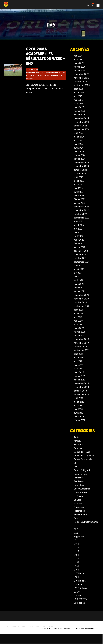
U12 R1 (62, 74)
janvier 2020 (80, 338)
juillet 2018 (79, 405)
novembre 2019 (81, 346)
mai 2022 (78, 235)
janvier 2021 (80, 294)
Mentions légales (62, 639)
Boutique (78, 458)
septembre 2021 (82, 265)
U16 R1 (77, 580)
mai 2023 (78, 191)
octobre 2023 (80, 173)
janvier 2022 (80, 250)
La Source (79, 506)
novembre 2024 (81, 125)
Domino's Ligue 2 (82, 481)
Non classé (79, 517)
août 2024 (79, 136)
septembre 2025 (82, 88)
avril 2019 (78, 371)
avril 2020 (78, 327)
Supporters (79, 547)
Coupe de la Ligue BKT (85, 466)
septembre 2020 (82, 309)
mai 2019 (78, 368)
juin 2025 (78, 99)
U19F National (81, 598)
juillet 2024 (79, 140)
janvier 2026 (80, 73)
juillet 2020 (79, 316)
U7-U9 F (78, 606)
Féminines (79, 492)
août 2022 (79, 224)
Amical (77, 447)
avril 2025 (78, 106)
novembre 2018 (81, 390)
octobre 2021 (80, 261)
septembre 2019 (82, 353)
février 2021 (80, 290)
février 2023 (80, 202)
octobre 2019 (80, 349)
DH (75, 477)
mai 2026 (78, 59)
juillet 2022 (79, 228)
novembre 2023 (81, 169)
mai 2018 (78, 412)
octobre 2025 (80, 84)
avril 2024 (78, 151)
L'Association (80, 503)
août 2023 (79, 180)
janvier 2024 (80, 162)
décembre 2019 (81, 342)
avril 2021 (78, 283)
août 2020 (79, 313)
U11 (76, 550)
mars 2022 (79, 243)
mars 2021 (79, 287)
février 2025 (80, 114)
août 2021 (79, 268)
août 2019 (79, 357)
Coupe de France (82, 462)
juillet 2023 (79, 184)
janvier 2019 (80, 383)
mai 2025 (78, 103)
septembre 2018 (82, 397)
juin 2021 (78, 276)
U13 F (77, 561)
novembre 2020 (81, 302)
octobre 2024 (80, 129)
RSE (76, 539)
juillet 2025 (79, 95)
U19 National (80, 591)
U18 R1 (77, 587)
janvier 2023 (80, 206)
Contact (46, 639)
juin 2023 (78, 187)
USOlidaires (79, 613)
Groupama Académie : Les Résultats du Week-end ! (45, 58)
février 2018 (80, 423)
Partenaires (79, 521)
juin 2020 (78, 320)
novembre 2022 (81, 213)
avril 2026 (78, 62)
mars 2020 (79, 331)
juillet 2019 (79, 360)
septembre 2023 (82, 176)
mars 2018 (79, 419)
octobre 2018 (80, 394)
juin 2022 (78, 232)
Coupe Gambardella (83, 469)
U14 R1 (36, 77)
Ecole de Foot (81, 484)
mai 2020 (78, 324)
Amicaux (78, 451)
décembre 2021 (81, 254)
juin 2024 (78, 143)
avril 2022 (78, 239)
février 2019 (80, 379)
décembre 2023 (81, 165)
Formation (31, 74)
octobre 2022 (80, 217)
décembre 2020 (81, 298)
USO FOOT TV (80, 609)
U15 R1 (43, 77)
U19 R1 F (78, 595)
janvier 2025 (80, 117)
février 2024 (80, 158)
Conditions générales (84, 639)
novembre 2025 (81, 81)
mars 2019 (79, 375)
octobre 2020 (80, 305)
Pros (76, 528)
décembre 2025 (81, 77)
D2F (76, 473)
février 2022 (80, 246)
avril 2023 (78, 195)
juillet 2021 (79, 272)
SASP (77, 543)
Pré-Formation (52, 74)
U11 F (77, 554)
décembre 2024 (81, 121)
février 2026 (80, 70)
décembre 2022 (81, 210)
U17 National (53, 77)
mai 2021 (78, 279)
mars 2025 (79, 110)
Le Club (77, 510)
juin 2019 (78, 364)
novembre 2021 (81, 257)
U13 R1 (29, 77)
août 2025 (79, 92)
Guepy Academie (82, 499)
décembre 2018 (81, 386)
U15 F (77, 573)
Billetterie (79, 455)
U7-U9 (77, 602)
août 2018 (79, 401)
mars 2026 (79, 66)
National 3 (40, 74)
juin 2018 (78, 408)
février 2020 (80, 335)
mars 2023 (79, 198)
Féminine (78, 488)
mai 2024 (78, 147)
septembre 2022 (82, 221)
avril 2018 (78, 416)
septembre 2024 (82, 132)
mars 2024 (79, 154)
